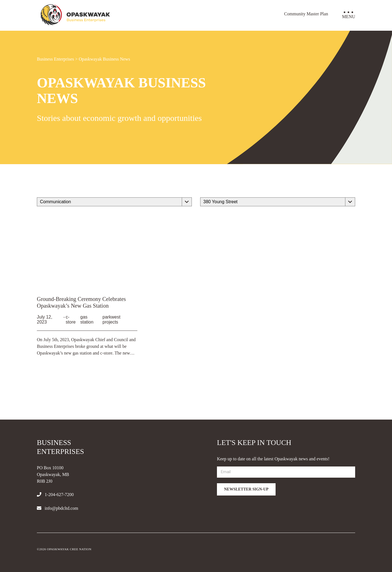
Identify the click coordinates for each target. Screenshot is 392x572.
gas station (87, 319)
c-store (71, 319)
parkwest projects (111, 319)
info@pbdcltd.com (58, 508)
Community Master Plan (306, 14)
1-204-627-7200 (55, 495)
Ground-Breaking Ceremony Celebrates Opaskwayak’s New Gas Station (81, 302)
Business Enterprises (55, 59)
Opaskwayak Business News (104, 59)
